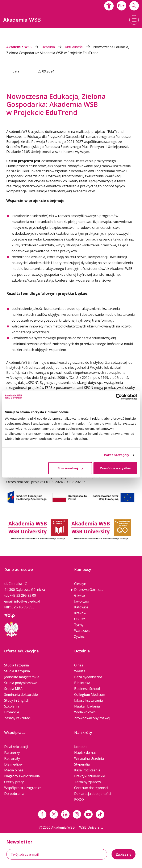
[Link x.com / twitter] (54, 814)
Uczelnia (53, 47)
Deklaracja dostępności (92, 794)
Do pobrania (14, 794)
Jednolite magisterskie (22, 677)
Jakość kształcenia (88, 700)
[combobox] (122, 6)
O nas (79, 665)
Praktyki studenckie (90, 776)
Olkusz (80, 619)
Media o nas (14, 770)
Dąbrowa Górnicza (89, 590)
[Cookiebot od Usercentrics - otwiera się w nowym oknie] (119, 397)
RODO (79, 799)
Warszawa (82, 631)
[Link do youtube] (88, 814)
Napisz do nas (85, 753)
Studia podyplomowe (21, 683)
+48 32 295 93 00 (23, 595)
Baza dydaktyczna (88, 677)
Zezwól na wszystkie (115, 468)
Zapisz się (124, 854)
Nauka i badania (87, 706)
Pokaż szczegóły (117, 455)
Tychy (79, 625)
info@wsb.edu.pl (27, 601)
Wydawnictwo (85, 712)
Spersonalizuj (70, 468)
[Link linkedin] (65, 814)
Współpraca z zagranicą (23, 788)
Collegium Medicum (90, 695)
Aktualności (79, 47)
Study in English (17, 700)
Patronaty (12, 758)
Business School (87, 689)
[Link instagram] (77, 814)
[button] (109, 6)
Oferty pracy (14, 782)
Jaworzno (82, 601)
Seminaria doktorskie (21, 695)
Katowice (81, 607)
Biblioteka (82, 683)
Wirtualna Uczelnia (89, 758)
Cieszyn (80, 584)
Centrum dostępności (91, 788)
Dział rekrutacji (16, 747)
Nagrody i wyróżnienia (22, 776)
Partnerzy (12, 753)
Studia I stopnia (16, 665)
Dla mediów (13, 764)
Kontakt (80, 747)
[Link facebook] (42, 814)
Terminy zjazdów (87, 782)
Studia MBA (13, 689)
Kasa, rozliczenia (87, 770)
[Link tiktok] (100, 814)
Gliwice (80, 595)
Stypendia (82, 764)
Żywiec (79, 636)
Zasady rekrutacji (18, 718)
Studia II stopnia (17, 671)
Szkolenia (12, 706)
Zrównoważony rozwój (92, 718)
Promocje (12, 712)
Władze (80, 671)
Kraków (80, 613)
